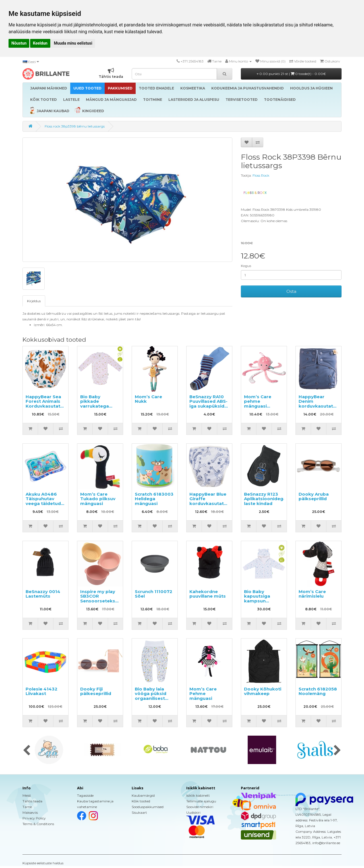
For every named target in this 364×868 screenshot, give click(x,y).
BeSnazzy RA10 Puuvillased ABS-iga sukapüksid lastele (208, 404)
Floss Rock (261, 175)
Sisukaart (139, 812)
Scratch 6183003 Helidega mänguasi (154, 499)
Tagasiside (85, 795)
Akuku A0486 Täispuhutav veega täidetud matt (43, 501)
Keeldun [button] (40, 43)
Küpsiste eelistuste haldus (43, 863)
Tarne (27, 807)
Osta (291, 291)
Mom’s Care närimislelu (312, 594)
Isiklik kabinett (198, 795)
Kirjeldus (34, 301)
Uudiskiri (193, 812)
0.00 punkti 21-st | (291, 74)
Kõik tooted (141, 801)
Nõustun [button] (19, 43)
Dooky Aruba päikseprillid (314, 496)
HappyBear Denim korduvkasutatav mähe (318, 404)
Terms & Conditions (38, 824)
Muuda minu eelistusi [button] (73, 43)
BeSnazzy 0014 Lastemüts (43, 594)
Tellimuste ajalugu (201, 801)
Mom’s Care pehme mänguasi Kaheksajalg (258, 404)
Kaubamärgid (143, 795)
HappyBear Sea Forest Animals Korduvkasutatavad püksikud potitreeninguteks (49, 406)
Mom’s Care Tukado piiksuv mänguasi (98, 499)
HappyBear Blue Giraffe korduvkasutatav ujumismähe (209, 501)
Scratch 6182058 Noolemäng (318, 691)
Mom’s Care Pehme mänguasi (203, 694)
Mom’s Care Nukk (148, 399)
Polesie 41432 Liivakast (42, 691)
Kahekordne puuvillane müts (208, 594)
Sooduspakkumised (148, 807)
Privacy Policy (34, 818)
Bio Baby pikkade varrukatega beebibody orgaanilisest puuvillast (95, 408)
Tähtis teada (32, 801)
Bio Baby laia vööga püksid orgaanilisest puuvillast (151, 696)
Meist (27, 795)
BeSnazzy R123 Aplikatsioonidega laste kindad (265, 499)
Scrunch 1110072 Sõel (154, 594)
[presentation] (27, 751)
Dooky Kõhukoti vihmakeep (263, 691)
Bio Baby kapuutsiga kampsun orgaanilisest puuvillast (259, 601)
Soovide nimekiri (200, 807)
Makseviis (30, 812)
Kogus (246, 266)
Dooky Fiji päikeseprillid (96, 691)
